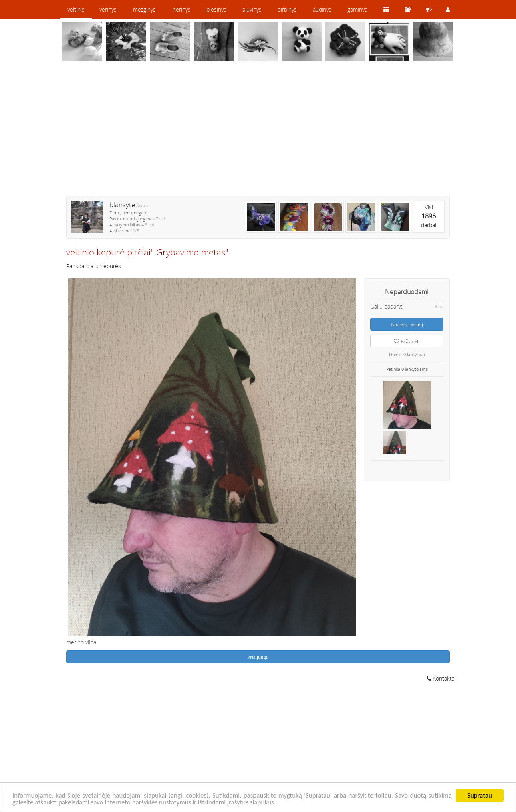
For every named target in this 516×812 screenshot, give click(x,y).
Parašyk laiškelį (407, 324)
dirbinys (287, 9)
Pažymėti (407, 341)
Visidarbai (429, 216)
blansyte (122, 205)
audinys (322, 9)
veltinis (76, 9)
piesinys (216, 9)
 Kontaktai (441, 678)
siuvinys (252, 9)
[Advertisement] (258, 134)
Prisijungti (258, 657)
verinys (108, 9)
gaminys (357, 9)
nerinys (182, 9)
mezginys (144, 9)
